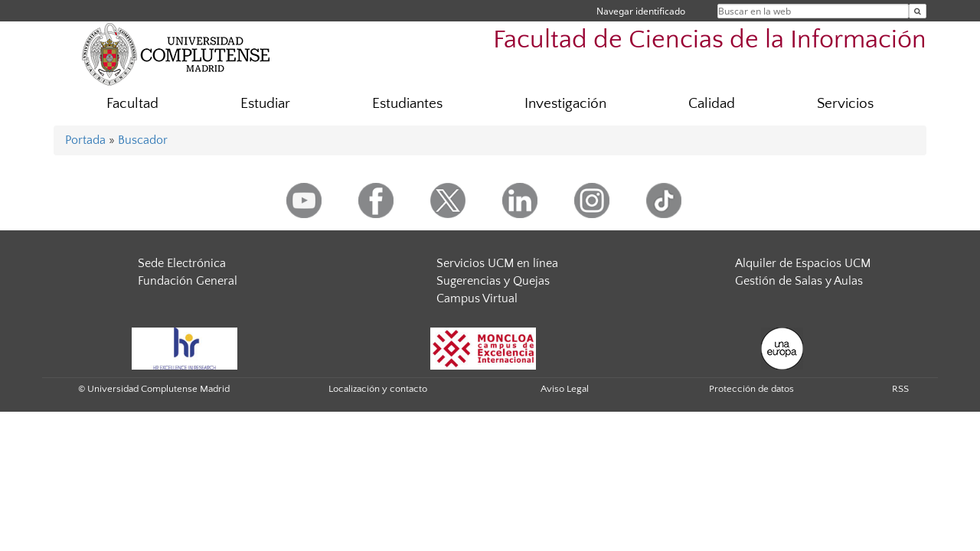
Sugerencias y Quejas (493, 281)
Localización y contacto (378, 389)
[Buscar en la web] (918, 11)
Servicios (845, 104)
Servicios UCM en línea (497, 263)
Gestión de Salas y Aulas (799, 281)
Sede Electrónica (182, 263)
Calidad (712, 104)
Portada (85, 140)
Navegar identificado (641, 11)
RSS (900, 389)
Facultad (132, 104)
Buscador (143, 140)
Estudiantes (407, 104)
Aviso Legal (565, 389)
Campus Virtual (477, 298)
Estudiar (265, 104)
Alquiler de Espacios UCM (803, 263)
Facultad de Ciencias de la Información (710, 40)
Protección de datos (751, 389)
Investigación (565, 104)
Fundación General (188, 281)
